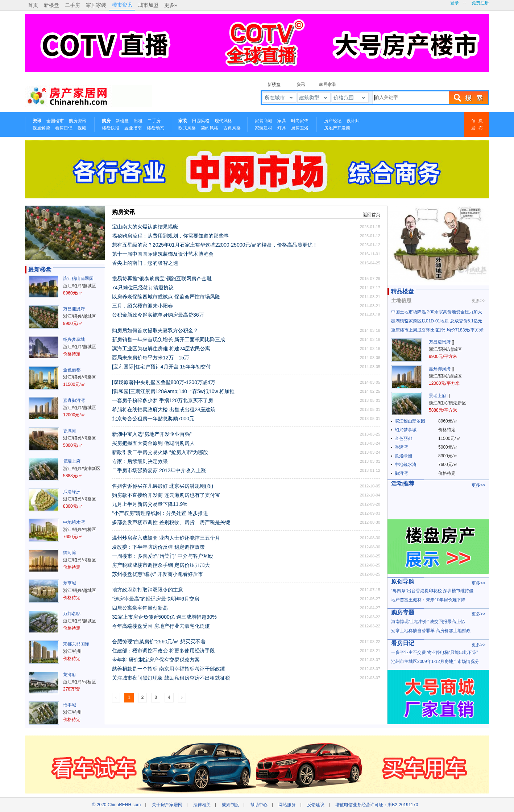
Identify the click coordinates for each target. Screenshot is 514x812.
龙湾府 (70, 675)
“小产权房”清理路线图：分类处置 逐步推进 (160, 513)
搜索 (468, 98)
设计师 (353, 121)
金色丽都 (72, 370)
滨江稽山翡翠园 (78, 279)
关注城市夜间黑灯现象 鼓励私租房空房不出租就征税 (171, 678)
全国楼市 (55, 121)
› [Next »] (182, 697)
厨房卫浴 (300, 128)
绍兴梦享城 (74, 339)
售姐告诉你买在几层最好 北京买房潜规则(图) (163, 486)
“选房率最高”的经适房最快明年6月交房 (156, 599)
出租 (138, 121)
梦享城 (70, 583)
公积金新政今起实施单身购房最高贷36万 (158, 315)
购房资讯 (78, 121)
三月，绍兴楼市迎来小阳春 (142, 306)
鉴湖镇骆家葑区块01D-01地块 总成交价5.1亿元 (437, 321)
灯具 (282, 128)
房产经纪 (333, 121)
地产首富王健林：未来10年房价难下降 (428, 600)
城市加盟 (148, 5)
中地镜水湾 (74, 522)
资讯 (301, 85)
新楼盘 (51, 5)
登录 (455, 3)
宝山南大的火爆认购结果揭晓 (145, 227)
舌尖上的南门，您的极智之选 (145, 263)
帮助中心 (259, 805)
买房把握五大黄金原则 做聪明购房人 (153, 443)
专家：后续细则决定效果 (140, 461)
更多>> (478, 301)
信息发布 (478, 125)
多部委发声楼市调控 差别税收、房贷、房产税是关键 (171, 522)
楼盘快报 (111, 128)
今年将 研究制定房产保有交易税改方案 (156, 660)
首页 (33, 5)
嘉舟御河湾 (74, 400)
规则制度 (231, 805)
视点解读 (41, 128)
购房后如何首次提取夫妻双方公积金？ (155, 330)
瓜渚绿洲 (72, 492)
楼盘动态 (156, 128)
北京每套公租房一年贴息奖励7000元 (153, 419)
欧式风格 (187, 128)
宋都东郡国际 (76, 644)
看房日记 (64, 128)
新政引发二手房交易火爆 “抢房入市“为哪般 (160, 452)
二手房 (72, 5)
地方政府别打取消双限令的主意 (148, 590)
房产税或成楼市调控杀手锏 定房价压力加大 (161, 565)
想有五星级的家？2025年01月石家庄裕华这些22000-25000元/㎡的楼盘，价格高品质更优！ (215, 245)
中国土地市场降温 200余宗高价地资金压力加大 (437, 312)
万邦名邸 (72, 614)
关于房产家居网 (167, 805)
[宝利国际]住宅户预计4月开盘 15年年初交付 (161, 367)
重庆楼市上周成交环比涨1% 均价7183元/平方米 (437, 330)
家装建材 (264, 128)
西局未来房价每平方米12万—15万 (151, 358)
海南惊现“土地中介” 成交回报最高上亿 (428, 622)
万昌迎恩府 (74, 309)
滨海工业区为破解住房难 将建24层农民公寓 (161, 349)
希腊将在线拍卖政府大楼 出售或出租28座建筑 (164, 409)
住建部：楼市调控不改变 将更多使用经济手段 (163, 651)
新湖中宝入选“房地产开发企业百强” (152, 434)
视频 (82, 128)
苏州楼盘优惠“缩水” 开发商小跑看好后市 (157, 574)
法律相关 (202, 805)
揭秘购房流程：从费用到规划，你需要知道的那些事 (170, 236)
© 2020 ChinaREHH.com (117, 805)
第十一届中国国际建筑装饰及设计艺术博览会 (163, 254)
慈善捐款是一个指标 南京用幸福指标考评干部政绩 (169, 669)
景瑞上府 (72, 461)
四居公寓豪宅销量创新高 (140, 608)
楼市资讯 (122, 5)
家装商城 (264, 121)
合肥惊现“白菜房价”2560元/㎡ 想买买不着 (159, 642)
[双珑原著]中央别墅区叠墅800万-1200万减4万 (164, 382)
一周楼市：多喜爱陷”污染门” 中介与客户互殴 (163, 556)
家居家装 (96, 5)
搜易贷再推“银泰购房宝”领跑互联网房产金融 (162, 279)
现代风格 (223, 121)
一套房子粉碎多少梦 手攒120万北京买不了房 (163, 400)
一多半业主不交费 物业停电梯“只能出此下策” (434, 652)
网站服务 (287, 805)
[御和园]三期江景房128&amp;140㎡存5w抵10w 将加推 (173, 391)
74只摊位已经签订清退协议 (143, 288)
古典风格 (232, 128)
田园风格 (201, 121)
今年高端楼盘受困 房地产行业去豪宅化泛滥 (161, 626)
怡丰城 (70, 705)
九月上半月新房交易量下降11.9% (150, 504)
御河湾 (70, 553)
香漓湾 (70, 431)
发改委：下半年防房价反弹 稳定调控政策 (158, 547)
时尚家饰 (300, 121)
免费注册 (480, 3)
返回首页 (372, 215)
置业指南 (133, 128)
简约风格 (210, 128)
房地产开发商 (337, 128)
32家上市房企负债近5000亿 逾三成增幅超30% (164, 617)
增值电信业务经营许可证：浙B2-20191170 (377, 805)
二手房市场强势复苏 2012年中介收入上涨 (159, 470)
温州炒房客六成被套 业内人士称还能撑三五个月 (166, 538)
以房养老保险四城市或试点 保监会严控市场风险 (166, 297)
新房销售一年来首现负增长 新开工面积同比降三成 (169, 339)
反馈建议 (316, 805)
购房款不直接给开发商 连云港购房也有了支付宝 (166, 495)
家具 (282, 121)
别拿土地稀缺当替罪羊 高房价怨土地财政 (431, 631)
